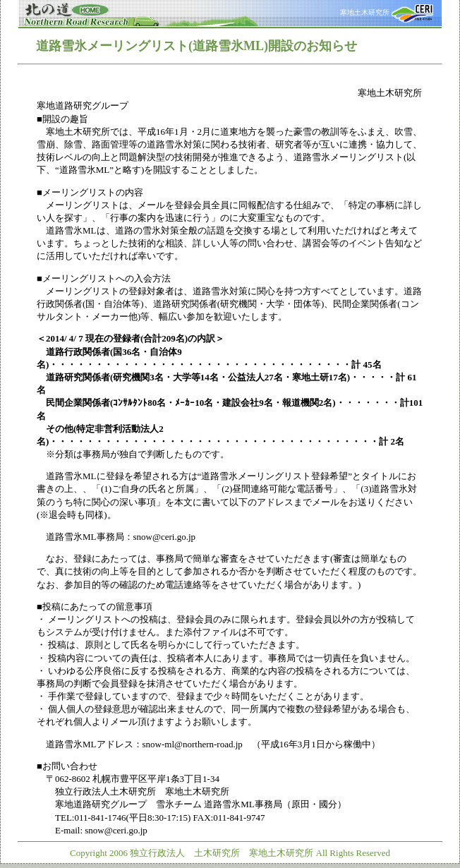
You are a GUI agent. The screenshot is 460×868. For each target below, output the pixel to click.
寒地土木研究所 (387, 12)
